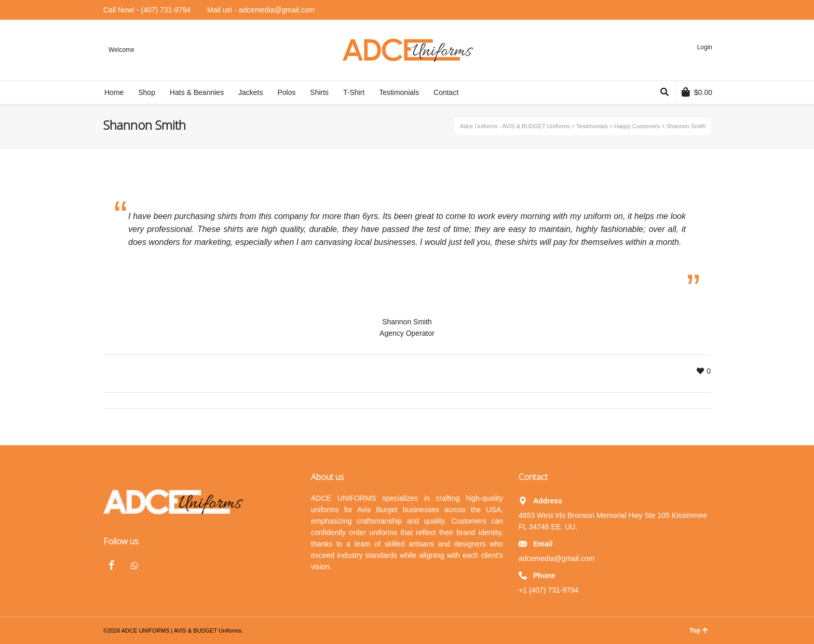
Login (705, 47)
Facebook (112, 565)
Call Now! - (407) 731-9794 (147, 10)
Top (699, 631)
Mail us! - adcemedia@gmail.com (261, 10)
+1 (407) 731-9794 (549, 590)
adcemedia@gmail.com (557, 558)
